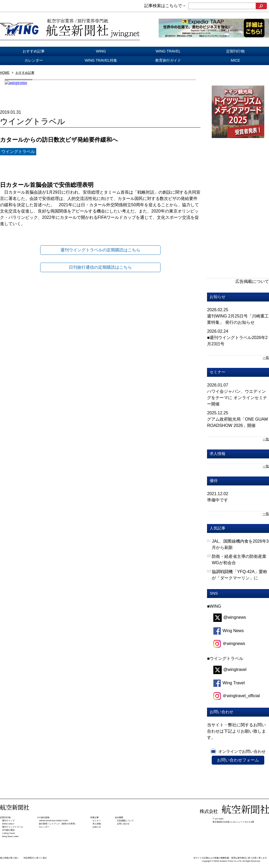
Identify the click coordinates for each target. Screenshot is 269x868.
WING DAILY (8, 824)
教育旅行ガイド (168, 60)
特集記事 (95, 817)
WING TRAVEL (168, 51)
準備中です (218, 500)
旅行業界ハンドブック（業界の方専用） (58, 824)
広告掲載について (252, 281)
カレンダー (34, 60)
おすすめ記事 (34, 51)
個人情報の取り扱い (9, 858)
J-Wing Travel (9, 833)
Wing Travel (229, 683)
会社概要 (119, 817)
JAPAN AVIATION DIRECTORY (54, 821)
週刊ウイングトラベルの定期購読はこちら (100, 250)
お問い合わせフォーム (238, 760)
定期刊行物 (235, 51)
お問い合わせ (123, 824)
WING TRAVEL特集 (101, 60)
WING (101, 51)
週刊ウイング (8, 821)
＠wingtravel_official (237, 696)
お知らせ (218, 297)
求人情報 (218, 454)
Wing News (229, 631)
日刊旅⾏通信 (8, 830)
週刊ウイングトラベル (13, 827)
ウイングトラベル (18, 152)
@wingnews (230, 617)
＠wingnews (229, 644)
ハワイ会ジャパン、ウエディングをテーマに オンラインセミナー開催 (237, 398)
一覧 (266, 358)
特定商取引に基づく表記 (35, 858)
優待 (214, 481)
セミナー (218, 372)
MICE (236, 60)
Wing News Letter (10, 836)
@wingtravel (230, 669)
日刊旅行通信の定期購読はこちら (100, 267)
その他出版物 (43, 817)
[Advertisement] (238, 180)
